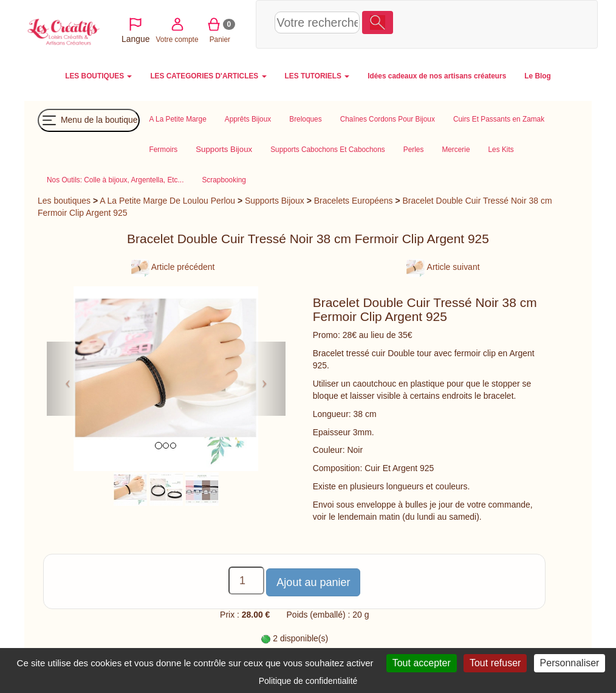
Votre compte (472, 23)
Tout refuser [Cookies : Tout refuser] (495, 663)
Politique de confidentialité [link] (308, 681)
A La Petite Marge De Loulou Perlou (167, 201)
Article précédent (173, 267)
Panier (514, 23)
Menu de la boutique (89, 120)
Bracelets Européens (354, 201)
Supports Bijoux (275, 201)
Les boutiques (64, 201)
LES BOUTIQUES (98, 76)
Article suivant (443, 267)
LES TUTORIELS (317, 76)
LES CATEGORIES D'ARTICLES (208, 76)
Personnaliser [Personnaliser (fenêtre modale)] (570, 663)
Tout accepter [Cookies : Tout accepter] (422, 663)
